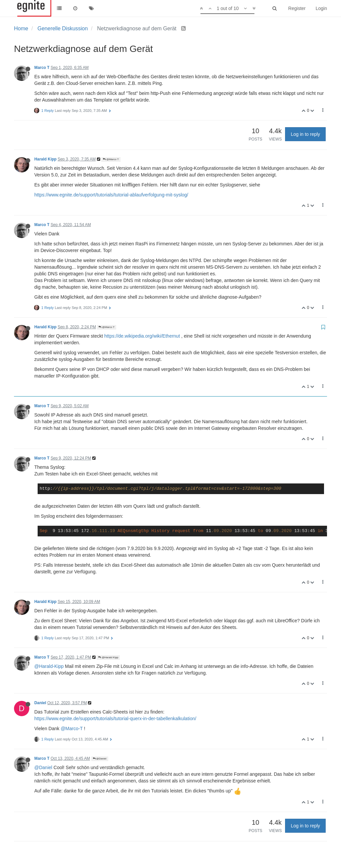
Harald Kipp (45, 159)
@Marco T (111, 159)
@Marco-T (72, 728)
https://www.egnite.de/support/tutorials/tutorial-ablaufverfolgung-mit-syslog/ (111, 195)
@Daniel (100, 759)
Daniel (40, 703)
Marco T (42, 68)
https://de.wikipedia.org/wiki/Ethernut (142, 336)
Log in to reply (305, 134)
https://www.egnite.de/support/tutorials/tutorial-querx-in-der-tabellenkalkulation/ (115, 719)
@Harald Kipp (108, 657)
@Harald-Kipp (49, 666)
